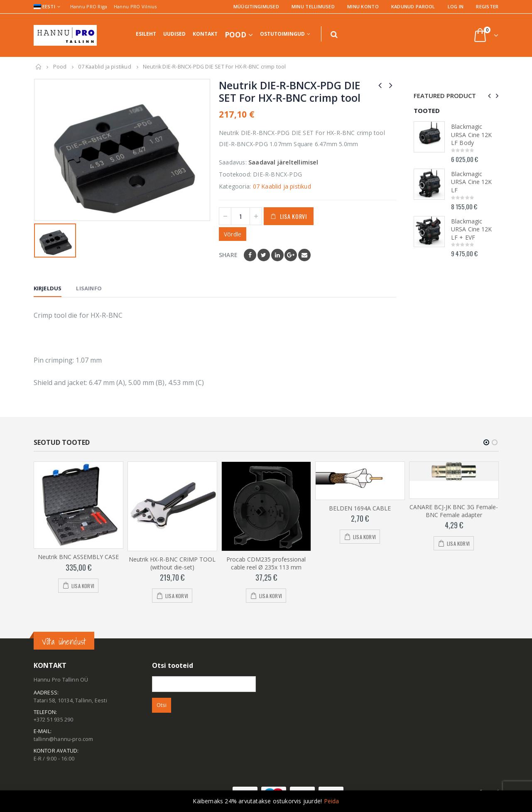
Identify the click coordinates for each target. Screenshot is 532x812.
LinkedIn (277, 255)
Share (228, 255)
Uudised (174, 34)
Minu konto (363, 6)
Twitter (264, 255)
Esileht (146, 34)
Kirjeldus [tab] (48, 288)
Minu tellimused (313, 6)
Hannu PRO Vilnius (135, 6)
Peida (332, 801)
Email (304, 255)
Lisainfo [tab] (89, 288)
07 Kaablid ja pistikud (282, 186)
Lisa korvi (293, 216)
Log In (456, 6)
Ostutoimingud (282, 34)
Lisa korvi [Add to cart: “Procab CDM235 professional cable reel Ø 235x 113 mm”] (271, 596)
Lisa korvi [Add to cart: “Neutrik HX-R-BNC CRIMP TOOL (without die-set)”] (177, 596)
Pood (235, 35)
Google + (291, 255)
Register (487, 6)
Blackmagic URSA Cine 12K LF (471, 182)
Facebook (250, 255)
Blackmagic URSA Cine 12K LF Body (471, 135)
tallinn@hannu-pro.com (64, 739)
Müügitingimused (256, 6)
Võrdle (233, 234)
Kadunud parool (413, 6)
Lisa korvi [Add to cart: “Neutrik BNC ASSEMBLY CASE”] (83, 586)
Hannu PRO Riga (89, 6)
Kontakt (205, 34)
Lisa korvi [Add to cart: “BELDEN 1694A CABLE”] (364, 537)
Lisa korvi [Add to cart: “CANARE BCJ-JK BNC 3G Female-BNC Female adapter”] (458, 543)
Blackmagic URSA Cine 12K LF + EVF (471, 229)
